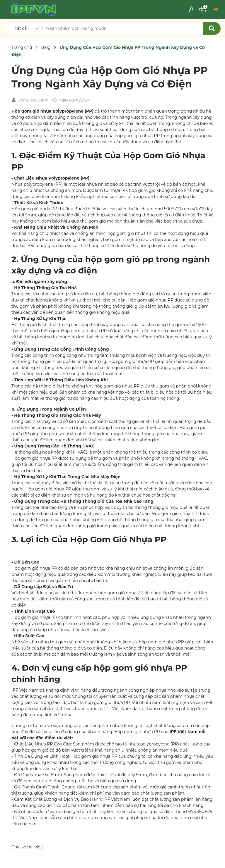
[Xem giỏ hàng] (203, 10)
